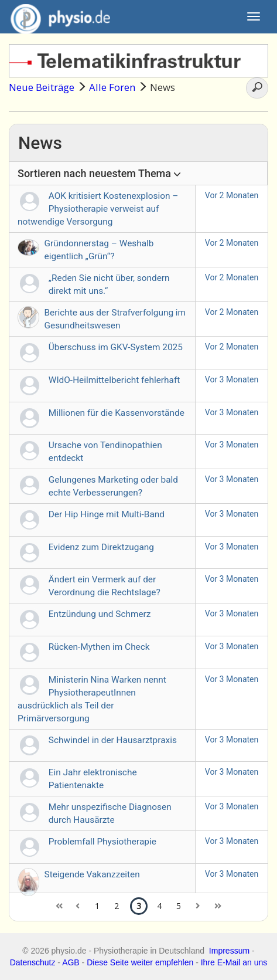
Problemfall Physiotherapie (102, 842)
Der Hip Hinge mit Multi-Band (107, 514)
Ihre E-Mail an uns (234, 962)
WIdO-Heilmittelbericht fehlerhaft (114, 380)
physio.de (56, 18)
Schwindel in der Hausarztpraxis (113, 740)
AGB (71, 962)
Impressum (229, 951)
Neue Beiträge (42, 87)
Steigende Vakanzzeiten (92, 874)
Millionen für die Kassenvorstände (117, 413)
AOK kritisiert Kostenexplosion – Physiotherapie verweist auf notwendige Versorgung (98, 209)
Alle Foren (112, 87)
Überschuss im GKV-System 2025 (116, 347)
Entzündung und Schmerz (100, 614)
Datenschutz (33, 962)
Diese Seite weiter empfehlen (140, 962)
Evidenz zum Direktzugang (101, 547)
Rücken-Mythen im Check (99, 647)
